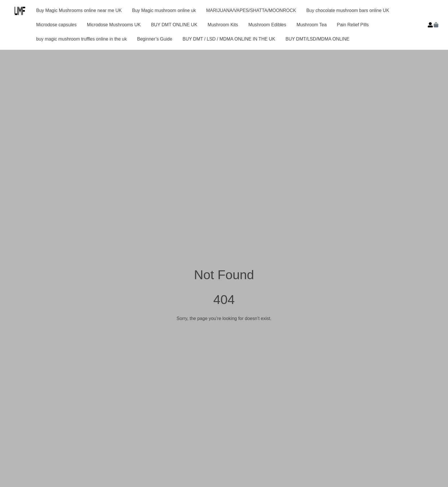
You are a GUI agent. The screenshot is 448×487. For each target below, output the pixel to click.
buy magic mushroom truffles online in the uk (82, 39)
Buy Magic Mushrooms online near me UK (79, 10)
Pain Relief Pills (353, 25)
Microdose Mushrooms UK (114, 25)
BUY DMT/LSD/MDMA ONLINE (317, 39)
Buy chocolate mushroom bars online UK (348, 10)
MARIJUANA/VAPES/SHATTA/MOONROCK (251, 10)
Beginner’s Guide (155, 39)
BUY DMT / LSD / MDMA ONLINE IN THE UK (229, 39)
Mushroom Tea (312, 25)
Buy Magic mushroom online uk (164, 10)
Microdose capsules (56, 25)
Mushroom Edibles (267, 25)
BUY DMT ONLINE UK (174, 25)
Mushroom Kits (223, 25)
